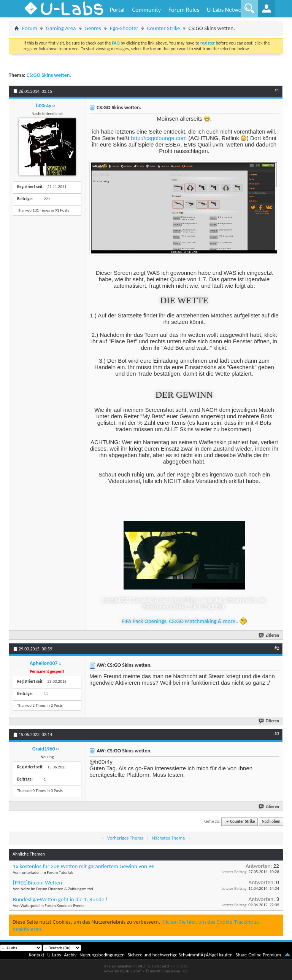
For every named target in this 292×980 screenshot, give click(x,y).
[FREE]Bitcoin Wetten (37, 883)
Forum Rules (184, 10)
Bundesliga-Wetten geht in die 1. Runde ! (60, 899)
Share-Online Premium (258, 955)
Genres (93, 28)
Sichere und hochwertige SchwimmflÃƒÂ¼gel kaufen (180, 955)
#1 (277, 91)
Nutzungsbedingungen (102, 955)
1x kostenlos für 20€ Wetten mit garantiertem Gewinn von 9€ (83, 866)
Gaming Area (61, 28)
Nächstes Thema (168, 838)
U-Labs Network (227, 10)
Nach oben (271, 821)
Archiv (70, 955)
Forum (30, 28)
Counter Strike (164, 28)
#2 (277, 648)
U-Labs (54, 955)
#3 (277, 734)
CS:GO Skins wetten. (49, 75)
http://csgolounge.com (159, 138)
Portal (117, 10)
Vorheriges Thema (125, 838)
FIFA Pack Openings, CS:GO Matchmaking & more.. (184, 621)
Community (146, 10)
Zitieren (269, 635)
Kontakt (37, 955)
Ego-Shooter (124, 28)
